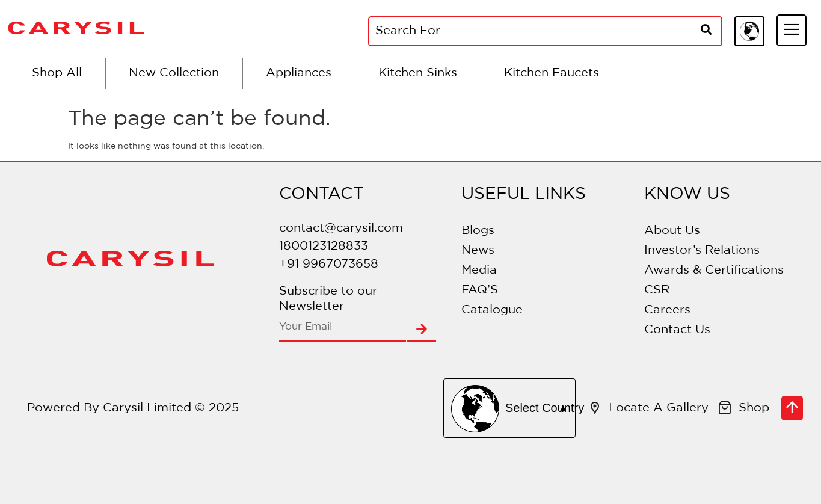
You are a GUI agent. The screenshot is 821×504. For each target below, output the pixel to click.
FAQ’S (480, 290)
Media (479, 270)
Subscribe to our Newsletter (328, 299)
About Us (672, 230)
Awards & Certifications (714, 270)
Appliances (299, 73)
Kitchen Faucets (552, 73)
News (478, 250)
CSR (657, 290)
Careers (667, 310)
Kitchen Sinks (418, 73)
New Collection (174, 73)
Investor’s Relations (702, 250)
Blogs (478, 230)
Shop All (57, 73)
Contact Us (677, 330)
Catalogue (492, 310)
